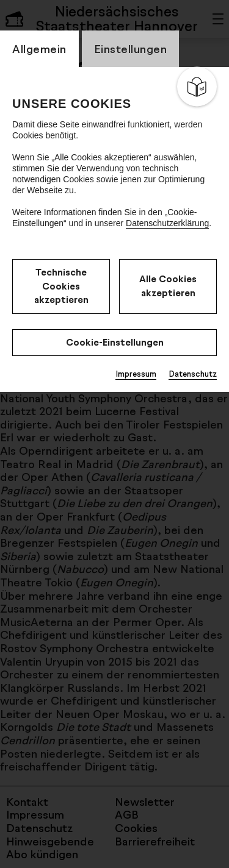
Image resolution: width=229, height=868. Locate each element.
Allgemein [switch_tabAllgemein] (39, 49)
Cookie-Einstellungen (115, 342)
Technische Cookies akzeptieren (61, 286)
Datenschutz (193, 374)
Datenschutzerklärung (167, 223)
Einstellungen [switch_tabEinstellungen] (131, 49)
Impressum (136, 374)
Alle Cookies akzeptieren (168, 286)
